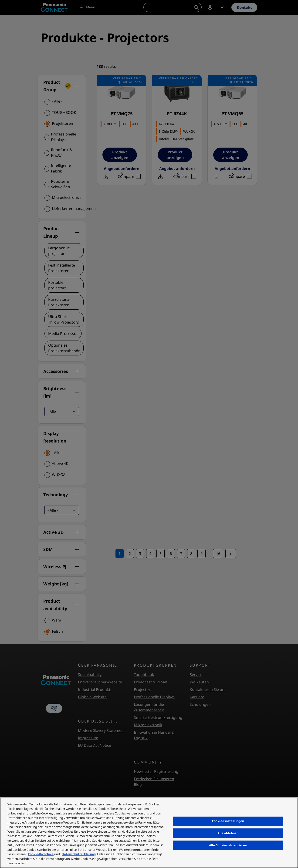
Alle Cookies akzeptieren (228, 845)
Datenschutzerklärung (79, 854)
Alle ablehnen (228, 833)
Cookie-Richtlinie (41, 854)
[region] (149, 833)
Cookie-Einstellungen (228, 821)
